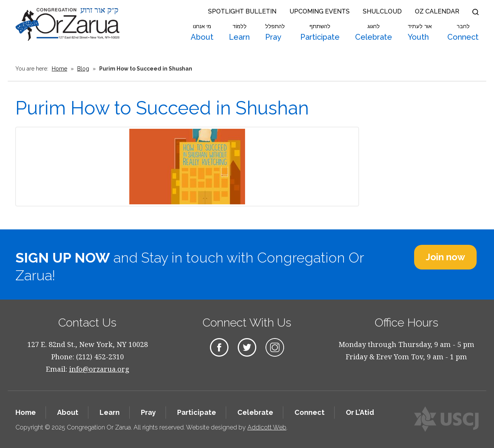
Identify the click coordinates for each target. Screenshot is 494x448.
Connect (463, 32)
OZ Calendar (437, 11)
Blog (83, 69)
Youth (420, 32)
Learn (239, 32)
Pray (275, 32)
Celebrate (374, 32)
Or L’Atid (360, 412)
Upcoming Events (320, 11)
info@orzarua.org (99, 369)
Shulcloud (382, 11)
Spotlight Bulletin (242, 11)
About (202, 32)
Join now (445, 257)
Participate (320, 32)
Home (59, 69)
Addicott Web (267, 427)
